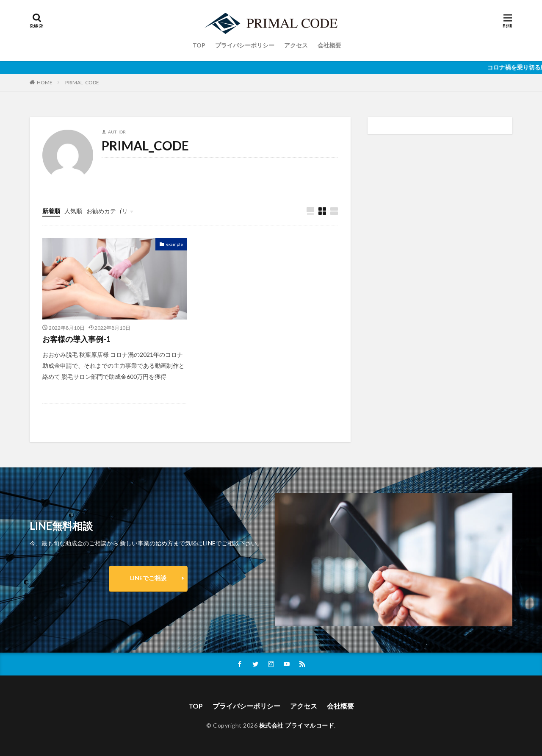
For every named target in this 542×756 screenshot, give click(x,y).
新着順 (51, 211)
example (174, 244)
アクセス (296, 45)
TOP (199, 45)
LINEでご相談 (148, 578)
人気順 (73, 211)
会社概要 (329, 45)
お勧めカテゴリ (107, 211)
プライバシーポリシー (245, 45)
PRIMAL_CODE (82, 82)
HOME (45, 82)
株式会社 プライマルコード (297, 725)
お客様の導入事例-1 (76, 339)
